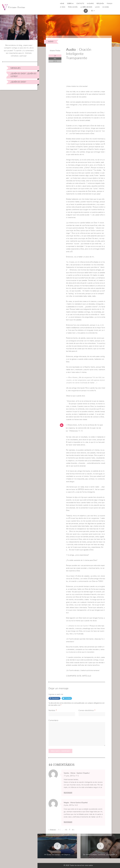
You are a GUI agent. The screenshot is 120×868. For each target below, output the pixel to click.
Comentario (53, 720)
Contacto (80, 4)
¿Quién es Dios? (18, 82)
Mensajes (16, 68)
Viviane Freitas (55, 51)
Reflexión (100, 4)
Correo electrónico (86, 710)
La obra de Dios (86, 7)
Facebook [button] (55, 698)
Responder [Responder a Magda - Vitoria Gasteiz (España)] (68, 822)
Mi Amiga (106, 7)
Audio (51, 42)
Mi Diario (90, 4)
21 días (63, 7)
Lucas (97, 7)
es (93, 11)
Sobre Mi (70, 4)
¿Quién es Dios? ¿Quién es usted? (23, 75)
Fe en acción (73, 7)
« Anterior (52, 830)
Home (62, 4)
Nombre (52, 710)
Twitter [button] (68, 698)
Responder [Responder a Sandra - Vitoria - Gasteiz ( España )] (68, 793)
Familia (110, 4)
